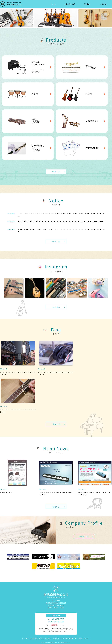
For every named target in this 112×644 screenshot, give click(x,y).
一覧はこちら (56, 172)
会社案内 (87, 4)
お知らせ (104, 4)
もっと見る (56, 307)
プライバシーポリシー (69, 639)
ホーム (53, 4)
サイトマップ (84, 639)
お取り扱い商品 (70, 4)
